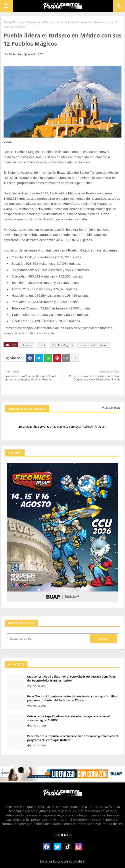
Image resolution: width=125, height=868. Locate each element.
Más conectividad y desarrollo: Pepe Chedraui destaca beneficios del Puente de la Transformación (71, 678)
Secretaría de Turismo (41, 22)
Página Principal (14, 22)
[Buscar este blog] (49, 639)
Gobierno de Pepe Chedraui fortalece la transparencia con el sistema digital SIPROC (68, 718)
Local (42, 345)
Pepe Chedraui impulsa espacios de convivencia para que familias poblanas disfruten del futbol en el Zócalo (72, 698)
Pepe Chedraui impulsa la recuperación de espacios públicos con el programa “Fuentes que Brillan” (73, 738)
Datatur (27, 345)
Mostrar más (111, 407)
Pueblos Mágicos (62, 345)
